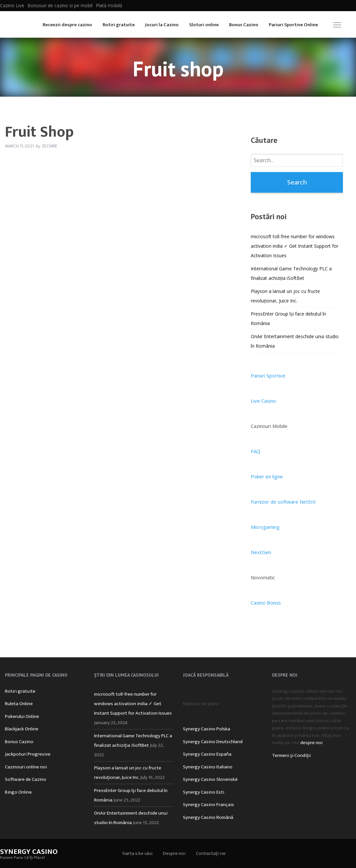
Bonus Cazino (244, 25)
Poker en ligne (267, 476)
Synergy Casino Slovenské (210, 779)
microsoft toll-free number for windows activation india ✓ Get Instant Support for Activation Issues (295, 246)
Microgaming (265, 527)
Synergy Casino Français (208, 805)
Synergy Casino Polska (207, 729)
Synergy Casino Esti (204, 792)
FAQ (256, 451)
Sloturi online (204, 25)
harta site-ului (138, 853)
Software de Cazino (26, 779)
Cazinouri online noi (26, 767)
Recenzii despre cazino (67, 25)
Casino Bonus (266, 603)
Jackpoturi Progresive (28, 754)
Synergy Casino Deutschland (213, 742)
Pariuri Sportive (268, 376)
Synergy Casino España (207, 754)
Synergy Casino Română (208, 817)
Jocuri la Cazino (162, 25)
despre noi (311, 743)
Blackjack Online (22, 729)
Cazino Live (12, 6)
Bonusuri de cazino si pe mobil (60, 6)
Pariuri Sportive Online (293, 25)
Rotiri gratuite (119, 25)
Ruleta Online (19, 704)
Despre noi (174, 853)
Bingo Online (18, 792)
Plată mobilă (109, 6)
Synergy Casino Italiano (208, 767)
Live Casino (263, 401)
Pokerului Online (22, 716)
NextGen (261, 552)
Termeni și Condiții (291, 755)
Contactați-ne (211, 853)
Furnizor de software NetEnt (283, 502)
